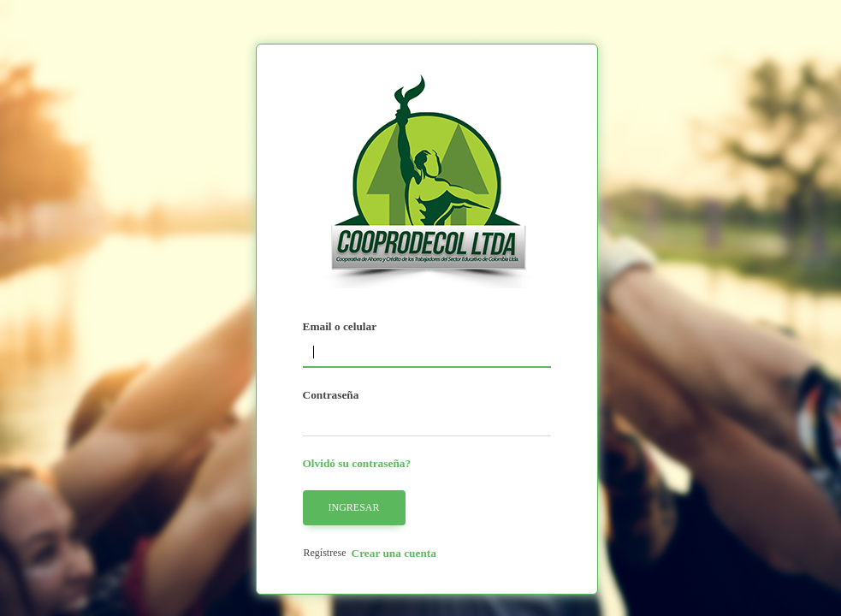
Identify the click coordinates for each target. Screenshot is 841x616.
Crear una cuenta (394, 553)
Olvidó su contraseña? (357, 463)
